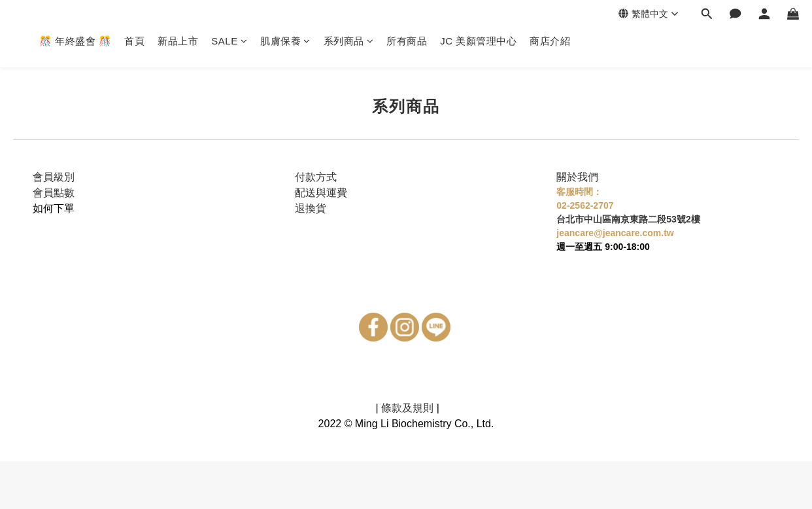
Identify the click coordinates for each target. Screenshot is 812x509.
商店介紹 (550, 41)
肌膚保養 (285, 41)
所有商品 (407, 41)
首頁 (134, 41)
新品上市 (178, 41)
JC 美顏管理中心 (478, 41)
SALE (229, 41)
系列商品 (349, 41)
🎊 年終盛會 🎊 (75, 41)
